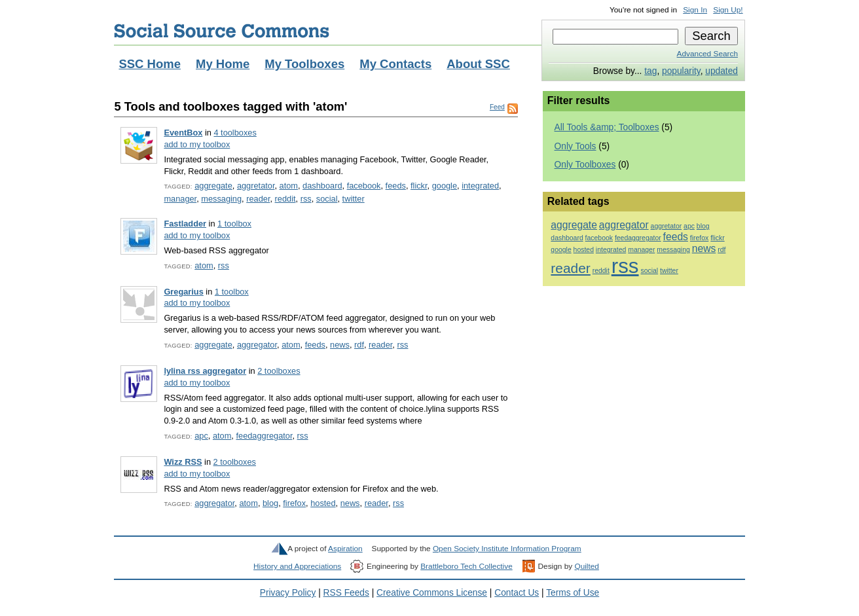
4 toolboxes (235, 133)
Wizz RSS (183, 462)
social (327, 199)
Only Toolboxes (585, 165)
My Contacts (395, 64)
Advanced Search (707, 54)
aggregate (213, 186)
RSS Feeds (346, 593)
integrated (480, 186)
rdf (359, 345)
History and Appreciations (297, 566)
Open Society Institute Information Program (507, 549)
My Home (223, 64)
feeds (396, 186)
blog (270, 503)
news (340, 345)
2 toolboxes (279, 371)
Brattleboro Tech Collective (466, 566)
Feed (497, 107)
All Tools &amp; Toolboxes (607, 127)
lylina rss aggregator (205, 371)
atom (289, 186)
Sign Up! (728, 10)
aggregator (257, 345)
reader (258, 199)
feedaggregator (264, 436)
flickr (419, 186)
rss (306, 199)
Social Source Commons (222, 31)
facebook (364, 186)
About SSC (478, 64)
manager (180, 199)
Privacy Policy (288, 593)
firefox (294, 503)
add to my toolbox (197, 144)
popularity (681, 71)
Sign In (695, 10)
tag (650, 71)
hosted (323, 503)
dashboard (322, 186)
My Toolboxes (304, 64)
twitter (354, 199)
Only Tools (576, 146)
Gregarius (183, 292)
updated (722, 71)
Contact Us (517, 593)
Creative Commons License (432, 593)
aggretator (256, 186)
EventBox (183, 133)
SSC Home (150, 64)
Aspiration (345, 549)
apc (201, 436)
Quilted (586, 566)
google (445, 186)
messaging (221, 199)
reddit (285, 199)
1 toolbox (234, 224)
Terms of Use (573, 593)
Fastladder (185, 224)
